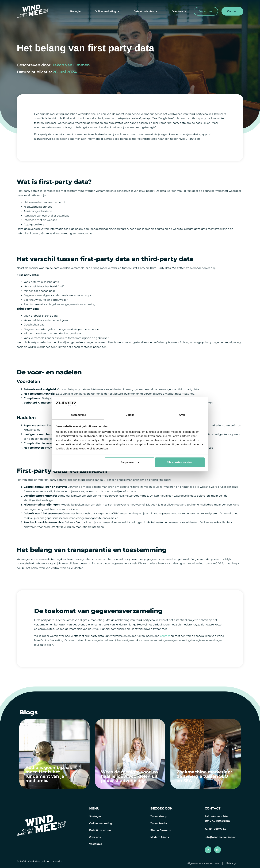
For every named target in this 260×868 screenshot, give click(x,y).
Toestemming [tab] (78, 415)
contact (165, 636)
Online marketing (107, 11)
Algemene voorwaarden (203, 863)
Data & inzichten (146, 11)
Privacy (231, 863)
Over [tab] (182, 415)
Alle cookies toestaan (180, 462)
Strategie (75, 11)
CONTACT (213, 808)
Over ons (179, 11)
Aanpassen (130, 462)
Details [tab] (130, 415)
